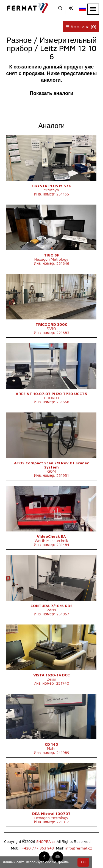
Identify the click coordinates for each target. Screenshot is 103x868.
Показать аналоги (51, 93)
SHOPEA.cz (46, 841)
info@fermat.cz (79, 848)
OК (83, 862)
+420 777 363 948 (38, 848)
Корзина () (81, 27)
